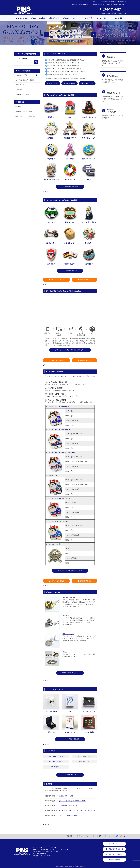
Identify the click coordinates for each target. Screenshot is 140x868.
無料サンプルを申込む (114, 854)
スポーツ (51, 222)
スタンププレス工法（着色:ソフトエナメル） (62, 453)
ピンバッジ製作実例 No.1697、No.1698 (72, 801)
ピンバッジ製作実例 (38, 18)
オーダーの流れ (102, 18)
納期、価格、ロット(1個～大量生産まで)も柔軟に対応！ (66, 69)
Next (92, 33)
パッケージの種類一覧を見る (70, 739)
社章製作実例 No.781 (66, 796)
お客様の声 (19, 90)
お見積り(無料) (77, 4)
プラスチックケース (89, 711)
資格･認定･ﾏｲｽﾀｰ (70, 138)
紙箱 (70, 711)
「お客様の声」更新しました (68, 806)
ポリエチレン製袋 (51, 711)
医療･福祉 (51, 264)
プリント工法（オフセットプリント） (59, 498)
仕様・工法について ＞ (56, 762)
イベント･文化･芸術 (89, 222)
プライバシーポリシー (83, 836)
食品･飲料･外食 (70, 243)
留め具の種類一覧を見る (70, 673)
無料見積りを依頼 (84, 280)
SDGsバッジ (70, 180)
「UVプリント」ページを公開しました (71, 815)
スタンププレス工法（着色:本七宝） (59, 407)
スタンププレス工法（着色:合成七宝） (59, 430)
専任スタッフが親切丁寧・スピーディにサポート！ (65, 63)
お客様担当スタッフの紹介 (24, 111)
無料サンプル (88, 4)
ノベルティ (70, 117)
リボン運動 (70, 159)
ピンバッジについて (70, 18)
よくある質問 (108, 4)
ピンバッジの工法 (86, 18)
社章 (89, 180)
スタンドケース (70, 732)
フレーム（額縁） (89, 732)
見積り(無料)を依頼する (114, 849)
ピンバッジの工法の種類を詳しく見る (70, 571)
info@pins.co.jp (106, 13)
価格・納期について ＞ (56, 756)
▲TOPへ (46, 192)
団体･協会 (89, 264)
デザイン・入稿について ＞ (84, 756)
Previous (45, 33)
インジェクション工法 (54, 544)
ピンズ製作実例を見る (70, 271)
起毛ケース (51, 732)
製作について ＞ (84, 762)
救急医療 (51, 159)
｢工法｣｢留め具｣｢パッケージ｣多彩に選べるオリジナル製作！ (67, 71)
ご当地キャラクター (89, 117)
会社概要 (18, 107)
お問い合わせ (98, 4)
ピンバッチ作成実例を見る (70, 187)
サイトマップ (109, 836)
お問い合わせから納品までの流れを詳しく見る (70, 350)
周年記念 (51, 138)
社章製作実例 (54, 18)
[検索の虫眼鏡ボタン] (36, 62)
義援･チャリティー (89, 159)
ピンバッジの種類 (21, 75)
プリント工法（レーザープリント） (59, 521)
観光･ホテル (70, 222)
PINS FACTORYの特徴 (22, 95)
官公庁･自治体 (70, 264)
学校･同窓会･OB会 (89, 138)
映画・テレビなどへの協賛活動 (25, 116)
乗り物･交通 (51, 243)
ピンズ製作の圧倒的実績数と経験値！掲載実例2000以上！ (67, 60)
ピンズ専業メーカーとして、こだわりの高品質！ (64, 66)
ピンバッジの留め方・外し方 (25, 80)
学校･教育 (89, 243)
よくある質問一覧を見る (70, 775)
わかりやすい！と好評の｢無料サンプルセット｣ (63, 74)
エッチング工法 (52, 476)
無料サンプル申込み (56, 280)
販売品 (51, 117)
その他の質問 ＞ (56, 767)
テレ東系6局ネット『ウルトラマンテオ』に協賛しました (77, 811)
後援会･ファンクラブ (51, 180)
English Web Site (119, 4)
